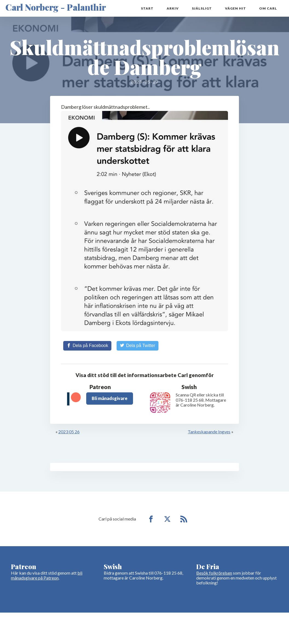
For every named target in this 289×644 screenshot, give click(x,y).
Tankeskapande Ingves (209, 432)
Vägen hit (235, 8)
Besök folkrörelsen (214, 573)
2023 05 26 (69, 432)
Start (147, 8)
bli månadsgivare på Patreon (47, 575)
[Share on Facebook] (87, 346)
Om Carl (268, 8)
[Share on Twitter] (138, 346)
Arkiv (173, 8)
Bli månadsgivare (110, 398)
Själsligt (202, 8)
